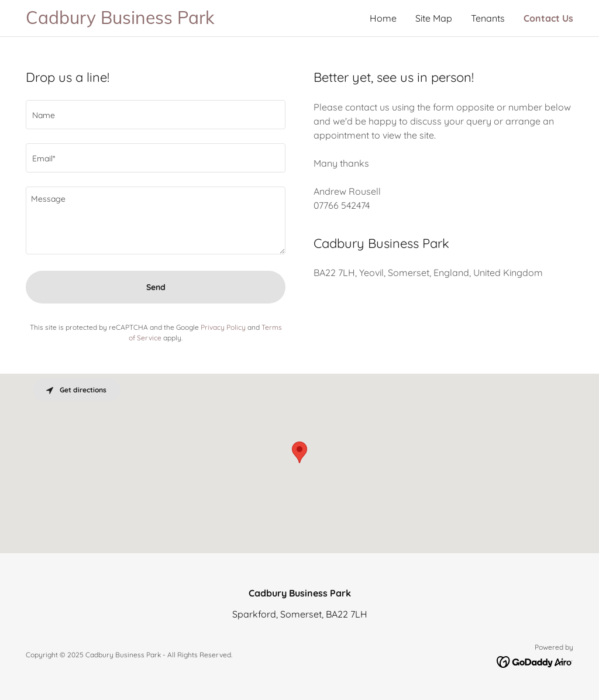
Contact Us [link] (548, 18)
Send (156, 287)
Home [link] (383, 18)
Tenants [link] (488, 18)
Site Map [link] (434, 18)
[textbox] (156, 115)
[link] (163, 20)
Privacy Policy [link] (223, 327)
